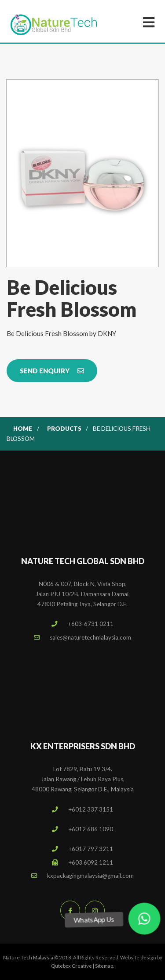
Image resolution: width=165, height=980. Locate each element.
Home (23, 429)
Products (64, 429)
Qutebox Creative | (73, 966)
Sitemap (104, 966)
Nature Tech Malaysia (28, 957)
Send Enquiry (52, 371)
